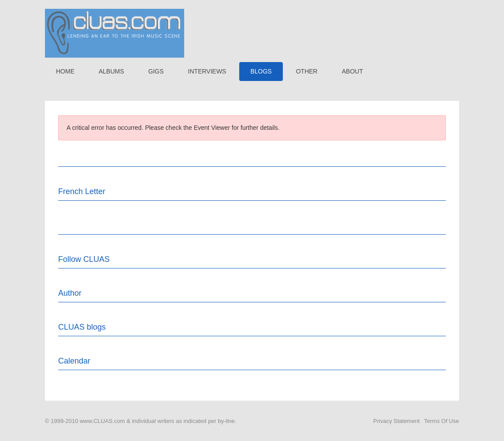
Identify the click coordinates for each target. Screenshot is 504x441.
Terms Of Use (442, 421)
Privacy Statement (397, 421)
